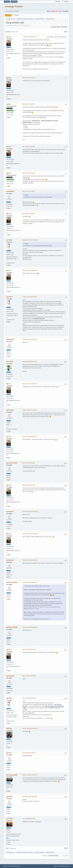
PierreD (11, 410)
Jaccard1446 (12, 463)
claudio (11, 362)
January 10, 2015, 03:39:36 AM (30, 339)
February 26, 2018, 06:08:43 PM (30, 582)
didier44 (11, 560)
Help (55, 866)
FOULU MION (13, 582)
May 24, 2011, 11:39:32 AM (29, 78)
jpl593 (10, 797)
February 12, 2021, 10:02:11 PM (30, 775)
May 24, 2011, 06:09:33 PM (29, 147)
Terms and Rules (61, 866)
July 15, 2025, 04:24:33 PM (29, 819)
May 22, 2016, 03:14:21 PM (29, 485)
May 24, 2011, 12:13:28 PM (29, 104)
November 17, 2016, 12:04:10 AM (30, 534)
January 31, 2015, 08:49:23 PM (30, 436)
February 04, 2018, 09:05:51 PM (30, 560)
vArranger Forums (14, 6)
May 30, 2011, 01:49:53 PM (29, 214)
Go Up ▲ (67, 866)
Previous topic (56, 27)
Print (66, 32)
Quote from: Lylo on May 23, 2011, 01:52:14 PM (37, 586)
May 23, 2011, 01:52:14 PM (30, 37)
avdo (10, 753)
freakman (11, 676)
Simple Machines (16, 866)
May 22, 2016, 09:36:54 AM (29, 463)
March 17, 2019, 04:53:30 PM (29, 676)
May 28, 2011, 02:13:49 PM (29, 191)
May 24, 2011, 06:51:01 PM (29, 173)
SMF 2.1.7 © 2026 (8, 866)
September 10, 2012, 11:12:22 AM (30, 240)
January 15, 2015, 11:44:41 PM (30, 384)
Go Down (8, 32)
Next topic (64, 27)
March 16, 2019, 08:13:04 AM (29, 649)
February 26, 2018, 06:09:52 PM (30, 627)
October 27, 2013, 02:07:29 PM (30, 297)
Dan (9, 104)
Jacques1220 (13, 775)
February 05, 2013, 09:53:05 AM (30, 270)
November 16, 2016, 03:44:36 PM (30, 511)
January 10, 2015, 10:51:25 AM (30, 361)
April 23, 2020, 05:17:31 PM (29, 753)
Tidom (10, 240)
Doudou (11, 512)
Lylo (10, 37)
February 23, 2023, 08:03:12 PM (30, 796)
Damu (10, 728)
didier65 (11, 339)
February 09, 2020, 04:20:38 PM (30, 728)
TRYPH (11, 819)
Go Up (7, 848)
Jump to (44, 856)
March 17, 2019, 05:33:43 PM (29, 698)
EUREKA (11, 191)
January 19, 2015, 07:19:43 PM (30, 410)
